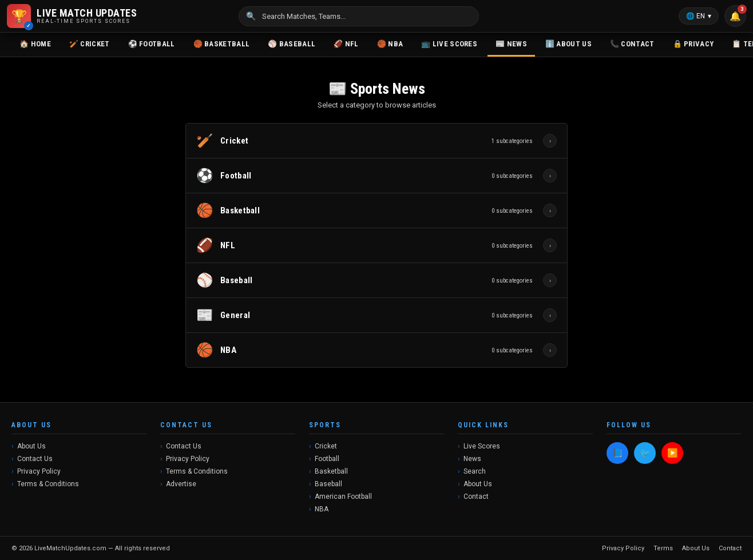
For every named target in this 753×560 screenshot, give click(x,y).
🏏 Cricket (90, 44)
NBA (322, 509)
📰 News (511, 44)
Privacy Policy (39, 471)
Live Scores (482, 446)
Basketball (331, 471)
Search (475, 471)
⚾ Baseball (292, 44)
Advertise (181, 484)
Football (327, 459)
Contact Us (35, 459)
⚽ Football (152, 44)
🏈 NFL (346, 44)
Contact (476, 497)
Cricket (326, 446)
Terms (663, 548)
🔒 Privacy (693, 44)
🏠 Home (35, 44)
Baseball (328, 484)
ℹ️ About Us (568, 44)
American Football (343, 497)
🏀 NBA (390, 44)
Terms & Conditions (48, 484)
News (472, 459)
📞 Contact (632, 44)
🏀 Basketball (222, 44)
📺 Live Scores (449, 44)
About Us (31, 446)
